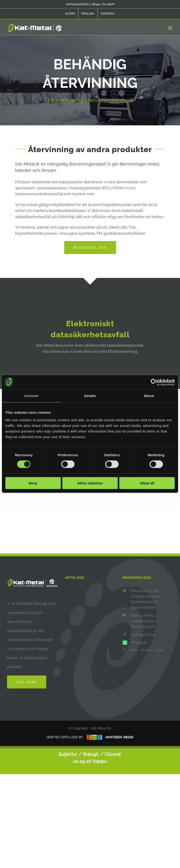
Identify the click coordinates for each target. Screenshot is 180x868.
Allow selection (90, 483)
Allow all (147, 483)
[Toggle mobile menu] (171, 28)
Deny (33, 483)
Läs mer (27, 682)
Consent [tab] (31, 396)
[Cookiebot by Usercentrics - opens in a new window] (154, 382)
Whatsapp (139, 642)
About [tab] (149, 396)
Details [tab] (90, 396)
